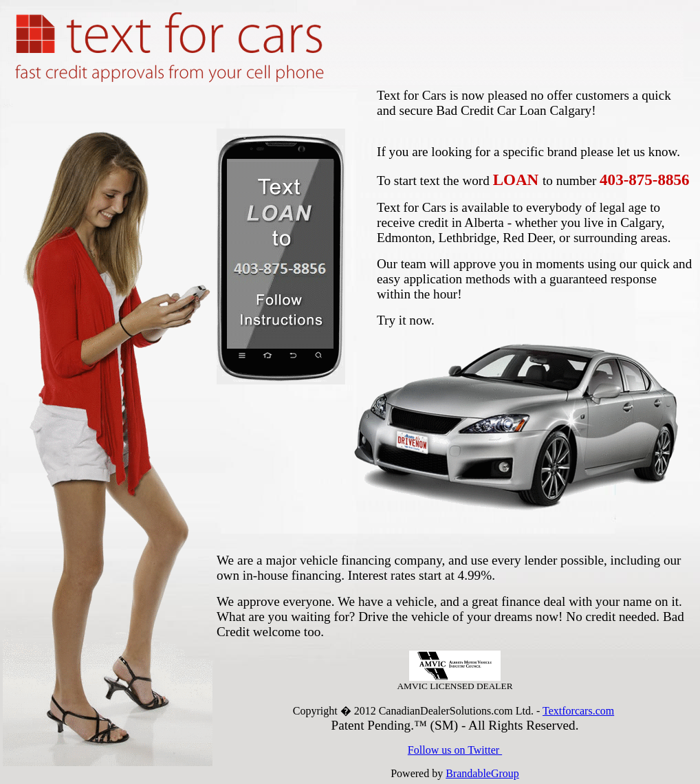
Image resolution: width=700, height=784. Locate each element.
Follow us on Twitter (455, 750)
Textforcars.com (578, 711)
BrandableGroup (482, 773)
